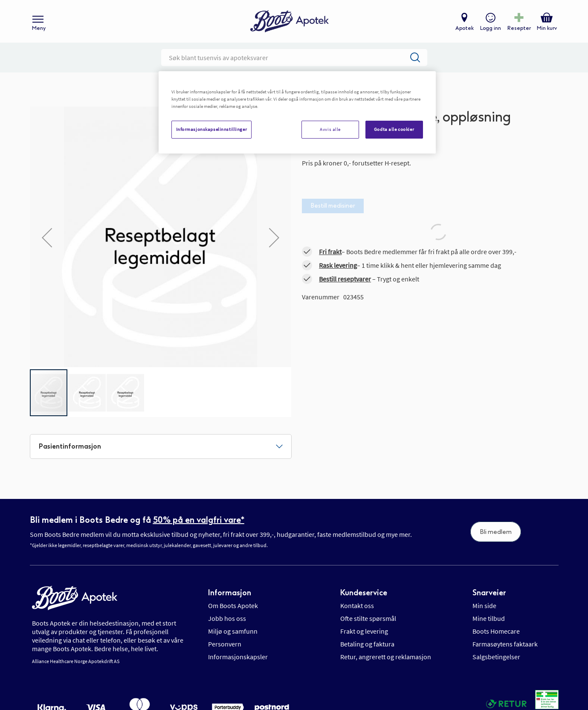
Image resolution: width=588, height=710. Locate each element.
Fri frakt (330, 252)
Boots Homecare (496, 631)
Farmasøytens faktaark (505, 644)
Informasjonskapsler (238, 657)
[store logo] (290, 22)
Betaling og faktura (367, 644)
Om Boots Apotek (233, 606)
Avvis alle (330, 129)
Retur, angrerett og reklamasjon (386, 657)
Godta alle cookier (394, 129)
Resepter (519, 28)
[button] (47, 238)
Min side (484, 606)
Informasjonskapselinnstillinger (212, 129)
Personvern (225, 644)
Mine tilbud (489, 618)
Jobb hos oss (227, 618)
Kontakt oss (357, 606)
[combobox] (294, 58)
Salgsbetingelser (496, 657)
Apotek (465, 28)
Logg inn (491, 28)
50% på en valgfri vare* (199, 520)
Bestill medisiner (333, 206)
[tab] (161, 446)
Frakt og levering (364, 631)
